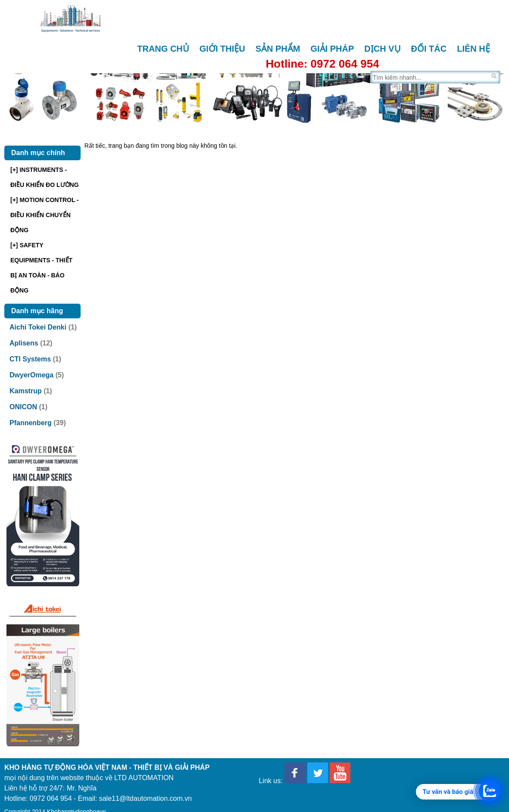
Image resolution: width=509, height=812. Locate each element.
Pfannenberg (31, 423)
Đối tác (429, 49)
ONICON (23, 407)
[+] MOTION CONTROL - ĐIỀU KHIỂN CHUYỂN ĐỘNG (45, 215)
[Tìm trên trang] (430, 77)
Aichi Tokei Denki (38, 327)
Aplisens (24, 343)
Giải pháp (332, 49)
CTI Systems (30, 359)
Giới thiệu (222, 49)
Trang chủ (163, 49)
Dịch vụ (382, 49)
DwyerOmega (31, 375)
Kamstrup (26, 391)
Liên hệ (473, 49)
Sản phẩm (278, 49)
